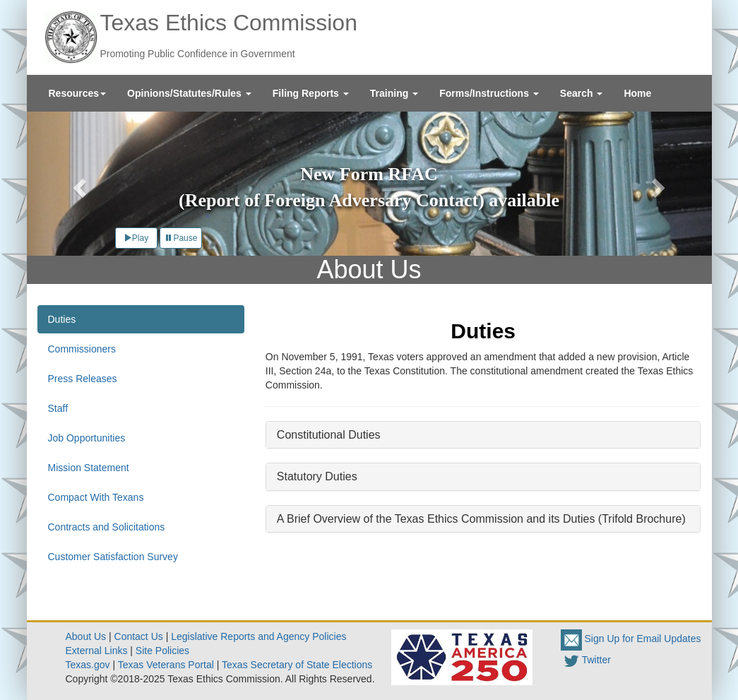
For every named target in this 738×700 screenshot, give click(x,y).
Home (637, 93)
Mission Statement (89, 468)
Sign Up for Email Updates (631, 639)
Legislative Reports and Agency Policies (258, 636)
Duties (62, 319)
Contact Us (139, 636)
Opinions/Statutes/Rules (189, 93)
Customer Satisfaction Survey (113, 557)
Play (136, 238)
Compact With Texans (96, 497)
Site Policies (162, 651)
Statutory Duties (317, 476)
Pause (181, 238)
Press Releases (83, 379)
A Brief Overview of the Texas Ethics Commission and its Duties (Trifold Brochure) (481, 519)
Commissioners (82, 349)
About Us (86, 636)
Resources (78, 93)
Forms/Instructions (489, 93)
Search (582, 93)
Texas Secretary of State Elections (297, 665)
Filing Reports (311, 93)
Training (394, 93)
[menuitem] (78, 93)
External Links (97, 651)
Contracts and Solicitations (107, 527)
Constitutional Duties (329, 435)
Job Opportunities (87, 438)
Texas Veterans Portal (166, 665)
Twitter (586, 660)
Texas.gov (88, 665)
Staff (58, 408)
